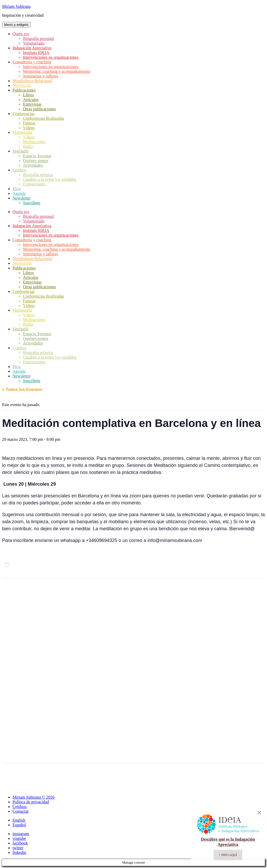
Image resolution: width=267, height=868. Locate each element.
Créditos (20, 807)
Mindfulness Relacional (32, 81)
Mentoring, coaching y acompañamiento (57, 71)
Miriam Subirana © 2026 (34, 797)
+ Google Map (45, 681)
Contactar (21, 811)
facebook (20, 843)
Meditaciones (34, 142)
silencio (85, 641)
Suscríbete (32, 203)
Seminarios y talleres (40, 76)
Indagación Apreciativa (32, 48)
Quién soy (21, 34)
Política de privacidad (31, 802)
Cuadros (19, 170)
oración (71, 641)
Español (19, 825)
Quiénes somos (36, 161)
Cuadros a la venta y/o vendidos (50, 179)
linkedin (19, 852)
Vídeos (29, 128)
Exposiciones (34, 184)
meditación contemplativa (42, 641)
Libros (28, 95)
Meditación (22, 85)
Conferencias (23, 114)
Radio (28, 146)
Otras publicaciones (40, 109)
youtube (19, 838)
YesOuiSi (20, 151)
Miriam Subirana (16, 6)
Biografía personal (38, 38)
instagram (21, 834)
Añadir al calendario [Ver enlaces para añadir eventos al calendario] (31, 565)
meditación (11, 641)
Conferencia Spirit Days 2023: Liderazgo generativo (60, 777)
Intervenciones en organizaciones (51, 57)
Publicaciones (24, 90)
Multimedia (22, 132)
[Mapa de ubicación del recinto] (30, 724)
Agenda (19, 193)
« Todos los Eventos (22, 390)
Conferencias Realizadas (44, 118)
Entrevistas (32, 104)
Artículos (31, 100)
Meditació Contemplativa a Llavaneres (230, 777)
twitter (18, 848)
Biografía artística (38, 175)
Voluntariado (34, 43)
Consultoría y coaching (32, 62)
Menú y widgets (16, 25)
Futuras (29, 123)
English (19, 820)
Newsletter (22, 198)
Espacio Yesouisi (37, 156)
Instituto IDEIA (36, 53)
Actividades (33, 165)
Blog (17, 189)
